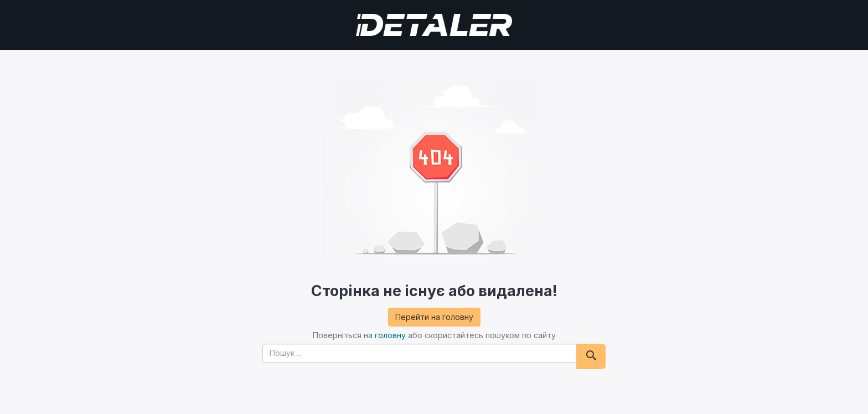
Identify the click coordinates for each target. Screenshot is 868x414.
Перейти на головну (434, 317)
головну (390, 335)
